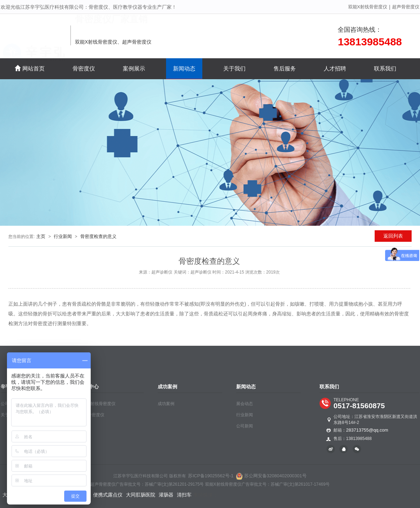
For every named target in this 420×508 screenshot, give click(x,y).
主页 (41, 236)
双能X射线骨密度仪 (368, 7)
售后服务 (285, 69)
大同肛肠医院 (141, 495)
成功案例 (166, 404)
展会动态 (245, 404)
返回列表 (393, 236)
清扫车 (184, 495)
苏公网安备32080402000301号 (271, 476)
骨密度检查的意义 (98, 236)
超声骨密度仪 (406, 7)
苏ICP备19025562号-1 (211, 476)
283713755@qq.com (367, 430)
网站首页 (30, 68)
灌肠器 (166, 495)
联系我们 (385, 69)
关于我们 (234, 69)
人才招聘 (335, 69)
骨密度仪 (84, 69)
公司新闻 (245, 426)
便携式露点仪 (108, 495)
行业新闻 (63, 236)
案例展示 (134, 69)
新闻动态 (184, 69)
